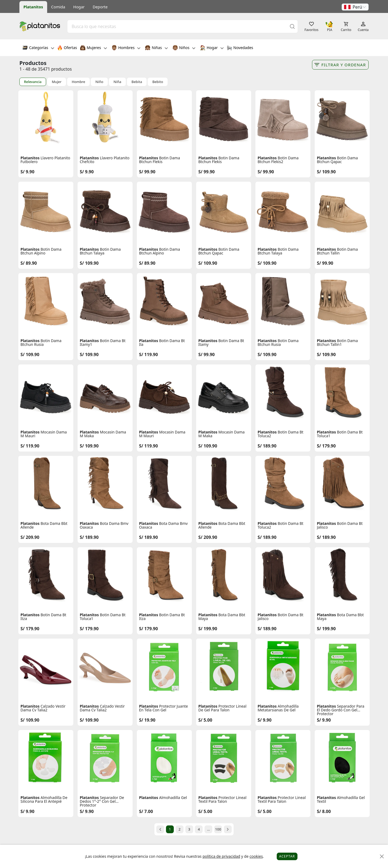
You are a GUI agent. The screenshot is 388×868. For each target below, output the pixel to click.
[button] (355, 7)
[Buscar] (292, 26)
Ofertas (67, 48)
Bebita (137, 82)
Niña (117, 82)
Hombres (126, 48)
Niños (184, 48)
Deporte (100, 7)
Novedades (240, 48)
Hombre (78, 82)
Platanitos (33, 7)
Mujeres (93, 48)
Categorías (38, 48)
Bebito (158, 82)
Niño (99, 82)
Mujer (57, 82)
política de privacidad (221, 856)
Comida (58, 7)
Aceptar (287, 856)
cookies (256, 856)
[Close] (382, 857)
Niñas (156, 48)
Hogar (79, 7)
